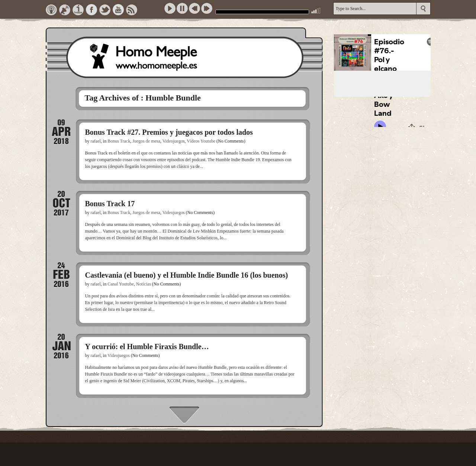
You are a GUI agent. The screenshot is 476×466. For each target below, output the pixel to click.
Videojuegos (174, 141)
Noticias (144, 284)
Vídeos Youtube (201, 141)
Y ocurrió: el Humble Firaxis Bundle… (147, 347)
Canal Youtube (121, 284)
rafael (96, 141)
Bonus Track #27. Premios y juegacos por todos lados (169, 132)
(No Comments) (231, 141)
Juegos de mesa (146, 141)
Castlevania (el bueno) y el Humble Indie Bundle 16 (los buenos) (187, 275)
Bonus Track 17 (110, 204)
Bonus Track (119, 141)
